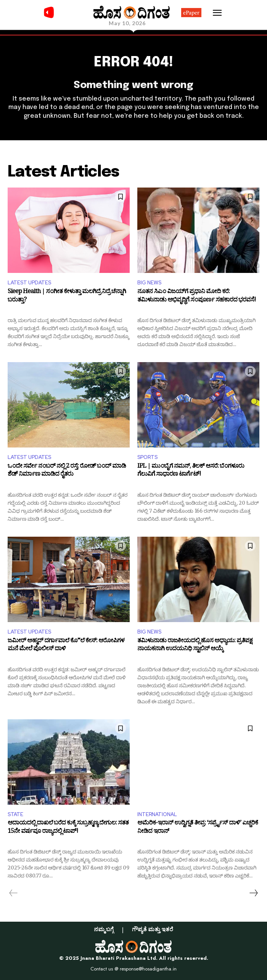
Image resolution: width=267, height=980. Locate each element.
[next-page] (253, 893)
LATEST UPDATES (29, 283)
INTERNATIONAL (157, 814)
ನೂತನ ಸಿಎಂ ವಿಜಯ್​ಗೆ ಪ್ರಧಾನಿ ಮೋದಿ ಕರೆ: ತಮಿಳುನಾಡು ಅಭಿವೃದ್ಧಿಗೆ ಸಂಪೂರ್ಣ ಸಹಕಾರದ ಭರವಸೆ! (196, 297)
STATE (15, 814)
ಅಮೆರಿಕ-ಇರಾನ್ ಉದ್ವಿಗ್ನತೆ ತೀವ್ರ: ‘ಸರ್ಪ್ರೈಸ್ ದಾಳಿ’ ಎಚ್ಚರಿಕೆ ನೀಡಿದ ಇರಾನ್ (198, 828)
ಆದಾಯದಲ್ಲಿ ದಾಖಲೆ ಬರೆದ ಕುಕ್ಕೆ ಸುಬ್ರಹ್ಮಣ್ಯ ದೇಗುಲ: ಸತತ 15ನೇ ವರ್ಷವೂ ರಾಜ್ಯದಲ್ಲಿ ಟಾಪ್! (68, 828)
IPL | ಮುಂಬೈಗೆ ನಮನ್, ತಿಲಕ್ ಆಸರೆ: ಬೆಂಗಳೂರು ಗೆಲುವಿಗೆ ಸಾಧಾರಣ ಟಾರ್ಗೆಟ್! (191, 471)
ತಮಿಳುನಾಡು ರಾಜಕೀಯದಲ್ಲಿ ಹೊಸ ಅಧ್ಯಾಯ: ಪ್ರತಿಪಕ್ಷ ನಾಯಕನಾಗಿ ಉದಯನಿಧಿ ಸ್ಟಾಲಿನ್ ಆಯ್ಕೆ (195, 646)
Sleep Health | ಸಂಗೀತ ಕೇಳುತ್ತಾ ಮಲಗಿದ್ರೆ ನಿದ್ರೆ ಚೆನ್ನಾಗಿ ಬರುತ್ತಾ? (67, 297)
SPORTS (147, 457)
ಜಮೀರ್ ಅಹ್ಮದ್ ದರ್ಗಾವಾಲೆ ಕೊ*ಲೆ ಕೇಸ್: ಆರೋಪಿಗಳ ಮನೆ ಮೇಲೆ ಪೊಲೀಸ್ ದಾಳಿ (66, 646)
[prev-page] (14, 893)
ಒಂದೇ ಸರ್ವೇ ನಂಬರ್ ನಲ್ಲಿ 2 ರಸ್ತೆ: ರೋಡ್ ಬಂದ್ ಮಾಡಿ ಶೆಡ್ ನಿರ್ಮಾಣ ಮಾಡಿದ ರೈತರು (67, 471)
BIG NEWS (149, 283)
